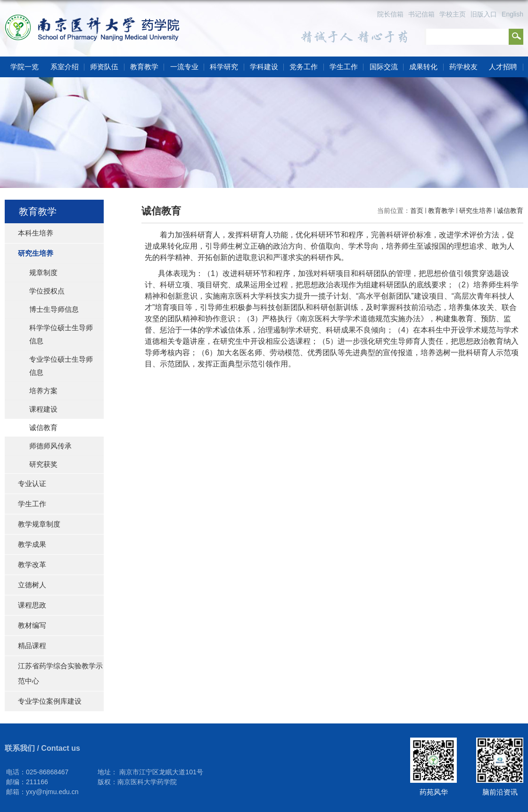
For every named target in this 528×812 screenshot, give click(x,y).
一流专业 (184, 67)
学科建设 (264, 67)
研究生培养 (476, 211)
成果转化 (423, 67)
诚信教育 (510, 211)
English (512, 14)
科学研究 (224, 67)
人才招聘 (503, 67)
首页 (417, 211)
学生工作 (344, 67)
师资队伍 (104, 67)
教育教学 (144, 67)
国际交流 (384, 67)
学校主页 (453, 14)
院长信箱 (390, 14)
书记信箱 (421, 14)
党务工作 (304, 67)
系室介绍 (65, 67)
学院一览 (25, 67)
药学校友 (463, 67)
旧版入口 (484, 14)
